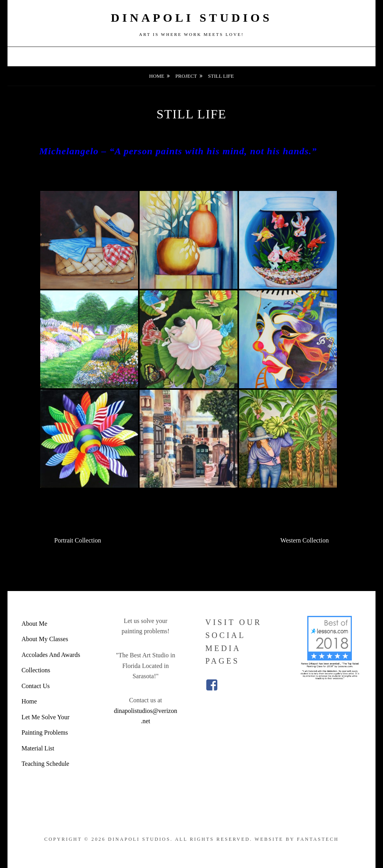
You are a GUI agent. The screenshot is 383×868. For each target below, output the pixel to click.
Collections (36, 670)
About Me (34, 624)
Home (157, 76)
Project (186, 76)
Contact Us (35, 686)
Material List (38, 748)
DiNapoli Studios (191, 18)
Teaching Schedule (45, 764)
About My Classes (45, 639)
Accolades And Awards (51, 655)
